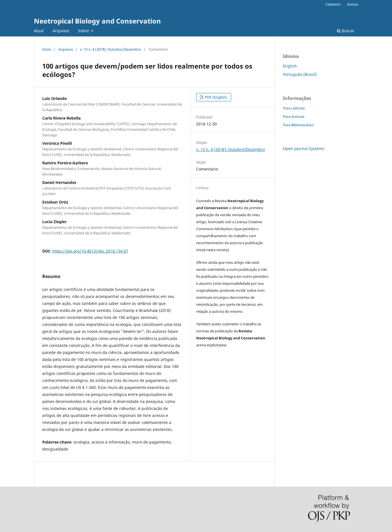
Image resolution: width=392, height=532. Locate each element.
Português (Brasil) (300, 74)
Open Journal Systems (304, 149)
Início (47, 49)
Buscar (346, 31)
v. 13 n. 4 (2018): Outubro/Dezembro (111, 49)
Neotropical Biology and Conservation (97, 21)
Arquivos (61, 31)
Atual (39, 31)
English (290, 66)
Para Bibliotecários (298, 125)
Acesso (353, 4)
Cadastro (333, 4)
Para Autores (294, 116)
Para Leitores (294, 108)
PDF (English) (216, 97)
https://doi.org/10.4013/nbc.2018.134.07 (90, 251)
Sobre (84, 31)
